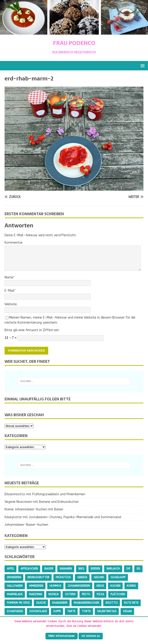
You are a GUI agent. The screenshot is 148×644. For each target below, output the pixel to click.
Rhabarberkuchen (86, 603)
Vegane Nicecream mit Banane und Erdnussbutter (42, 502)
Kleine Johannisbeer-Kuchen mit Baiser (34, 509)
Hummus (55, 586)
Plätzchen (118, 594)
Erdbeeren (14, 577)
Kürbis (131, 586)
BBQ (81, 569)
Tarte (71, 611)
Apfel (11, 569)
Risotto (112, 603)
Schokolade (38, 611)
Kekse (100, 586)
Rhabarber (60, 603)
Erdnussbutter (38, 577)
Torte (86, 611)
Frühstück (63, 577)
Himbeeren (36, 586)
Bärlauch (113, 569)
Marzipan (36, 594)
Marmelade (15, 594)
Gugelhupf (118, 577)
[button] (142, 65)
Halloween (15, 586)
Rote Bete (131, 603)
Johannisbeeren (79, 586)
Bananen (66, 569)
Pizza (100, 594)
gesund (99, 577)
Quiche (41, 603)
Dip (128, 569)
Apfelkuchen (29, 569)
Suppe (57, 611)
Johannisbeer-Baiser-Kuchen (26, 525)
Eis (138, 569)
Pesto (86, 594)
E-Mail (9, 291)
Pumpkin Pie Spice (18, 603)
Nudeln (53, 594)
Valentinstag (107, 611)
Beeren (95, 569)
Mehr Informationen (62, 636)
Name (9, 277)
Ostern (70, 594)
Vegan (127, 611)
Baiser (49, 569)
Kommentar (14, 243)
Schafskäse (15, 611)
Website (11, 304)
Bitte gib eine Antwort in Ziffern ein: (32, 330)
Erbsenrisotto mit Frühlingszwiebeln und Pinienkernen (45, 494)
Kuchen (115, 586)
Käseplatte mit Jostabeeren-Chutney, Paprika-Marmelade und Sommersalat (63, 517)
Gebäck (82, 577)
